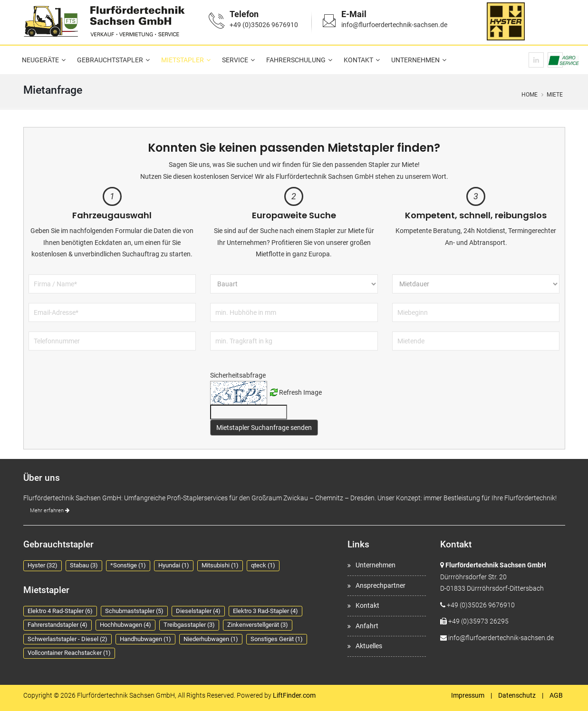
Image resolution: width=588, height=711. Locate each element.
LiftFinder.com (294, 695)
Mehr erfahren (50, 511)
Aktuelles (369, 646)
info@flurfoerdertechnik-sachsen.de (394, 25)
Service (235, 60)
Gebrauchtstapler (110, 60)
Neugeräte (40, 60)
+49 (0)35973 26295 (478, 621)
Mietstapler (183, 60)
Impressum (468, 695)
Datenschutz (517, 695)
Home (530, 95)
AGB (556, 695)
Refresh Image (300, 392)
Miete (555, 95)
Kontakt (358, 60)
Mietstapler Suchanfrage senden (264, 428)
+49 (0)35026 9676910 (264, 25)
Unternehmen (415, 60)
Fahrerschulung (296, 60)
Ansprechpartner (381, 585)
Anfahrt (367, 626)
